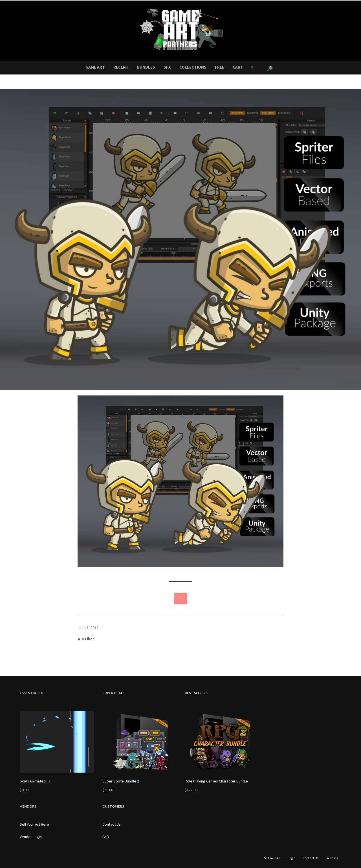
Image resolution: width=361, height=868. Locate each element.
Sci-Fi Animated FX (35, 781)
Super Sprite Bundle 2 (121, 781)
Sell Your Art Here (34, 824)
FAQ (106, 837)
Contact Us (112, 824)
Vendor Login (31, 837)
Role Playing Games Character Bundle (216, 781)
